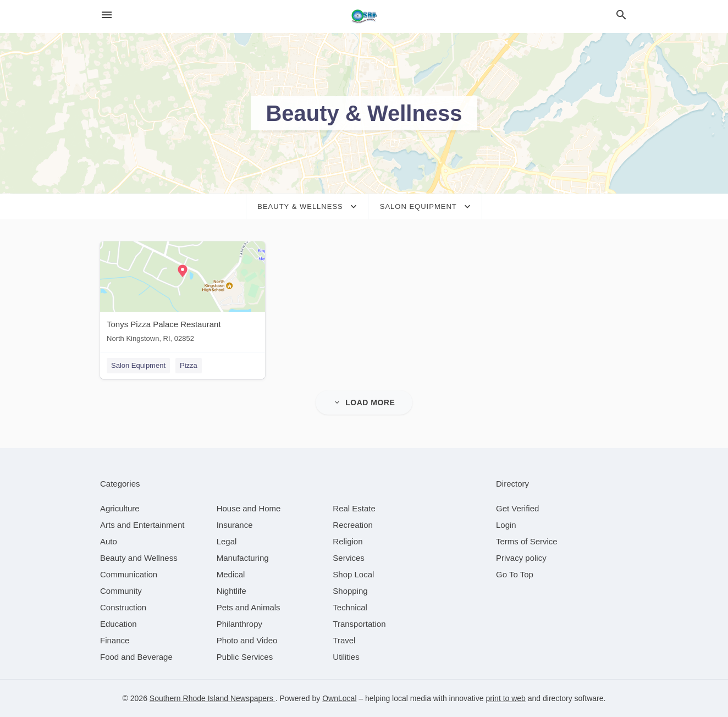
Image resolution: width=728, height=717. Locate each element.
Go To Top (515, 574)
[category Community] (121, 591)
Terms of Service (527, 541)
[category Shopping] (350, 591)
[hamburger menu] (107, 15)
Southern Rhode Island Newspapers (213, 698)
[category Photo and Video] (247, 640)
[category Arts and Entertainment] (142, 525)
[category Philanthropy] (239, 624)
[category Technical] (350, 607)
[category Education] (118, 624)
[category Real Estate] (354, 508)
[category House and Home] (249, 508)
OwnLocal (339, 698)
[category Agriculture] (120, 508)
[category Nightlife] (231, 591)
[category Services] (349, 558)
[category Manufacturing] (243, 558)
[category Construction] (123, 607)
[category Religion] (348, 541)
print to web (506, 698)
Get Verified (517, 508)
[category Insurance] (235, 525)
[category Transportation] (359, 624)
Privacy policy (521, 558)
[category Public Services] (245, 657)
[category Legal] (227, 541)
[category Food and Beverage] (136, 657)
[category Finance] (115, 640)
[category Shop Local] (353, 574)
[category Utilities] (346, 657)
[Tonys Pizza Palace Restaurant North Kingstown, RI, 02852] (183, 294)
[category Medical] (231, 574)
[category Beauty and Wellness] (139, 558)
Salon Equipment (138, 365)
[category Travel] (344, 640)
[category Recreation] (353, 525)
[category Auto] (109, 541)
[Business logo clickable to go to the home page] (364, 16)
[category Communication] (129, 574)
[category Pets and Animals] (249, 607)
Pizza (189, 365)
